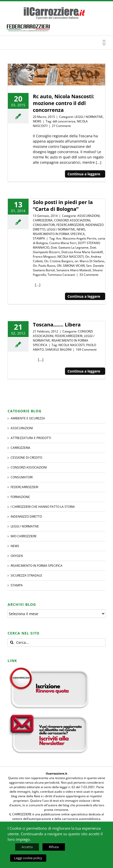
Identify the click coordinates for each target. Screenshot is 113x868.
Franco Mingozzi (44, 257)
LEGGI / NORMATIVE (89, 117)
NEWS (37, 121)
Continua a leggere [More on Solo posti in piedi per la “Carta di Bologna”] (84, 296)
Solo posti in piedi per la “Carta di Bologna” (63, 206)
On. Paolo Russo (44, 266)
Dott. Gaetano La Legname (70, 247)
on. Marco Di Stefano (89, 261)
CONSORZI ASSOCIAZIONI (72, 220)
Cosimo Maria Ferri (63, 243)
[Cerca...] (56, 642)
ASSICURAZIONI (88, 216)
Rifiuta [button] (54, 847)
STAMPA (39, 238)
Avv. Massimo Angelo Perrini (76, 238)
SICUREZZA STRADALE (26, 575)
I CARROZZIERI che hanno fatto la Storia (43, 507)
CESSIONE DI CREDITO (26, 458)
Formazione (20, 497)
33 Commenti (89, 275)
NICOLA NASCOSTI (71, 257)
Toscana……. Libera (57, 325)
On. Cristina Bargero (59, 261)
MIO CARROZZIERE (24, 536)
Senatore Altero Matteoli (74, 270)
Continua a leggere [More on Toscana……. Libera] (84, 371)
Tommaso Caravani (61, 275)
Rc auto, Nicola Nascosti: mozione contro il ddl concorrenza (64, 103)
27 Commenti (61, 126)
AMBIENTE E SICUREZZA (28, 418)
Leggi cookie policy (28, 858)
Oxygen (17, 556)
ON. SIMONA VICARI (71, 266)
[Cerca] (12, 642)
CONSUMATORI (44, 225)
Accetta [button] (27, 847)
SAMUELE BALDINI (58, 349)
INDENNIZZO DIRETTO (26, 516)
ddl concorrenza (64, 121)
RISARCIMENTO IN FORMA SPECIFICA (59, 234)
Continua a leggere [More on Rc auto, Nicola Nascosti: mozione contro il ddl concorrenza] (84, 174)
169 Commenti (86, 349)
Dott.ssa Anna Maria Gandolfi (82, 252)
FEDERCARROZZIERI (70, 225)
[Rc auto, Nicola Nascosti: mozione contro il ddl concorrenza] (56, 75)
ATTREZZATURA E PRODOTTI (31, 438)
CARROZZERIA (43, 220)
